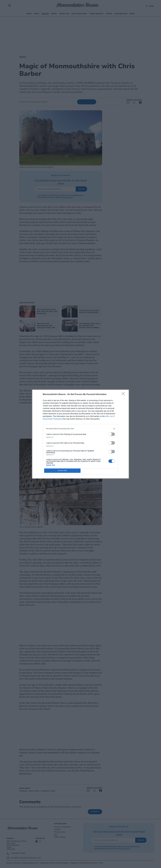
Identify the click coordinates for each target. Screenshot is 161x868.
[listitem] (80, 429)
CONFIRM (62, 470)
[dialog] (80, 434)
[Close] (124, 394)
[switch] (112, 434)
